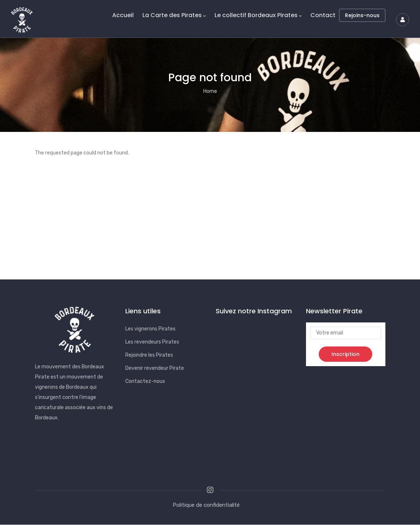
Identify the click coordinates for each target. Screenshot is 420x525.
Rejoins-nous (362, 15)
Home (210, 91)
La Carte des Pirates (174, 15)
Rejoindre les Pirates (149, 355)
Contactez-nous (145, 381)
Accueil (123, 15)
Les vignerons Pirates (150, 329)
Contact (323, 15)
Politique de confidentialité (206, 505)
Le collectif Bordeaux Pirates (258, 15)
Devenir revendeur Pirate (155, 368)
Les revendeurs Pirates (152, 342)
